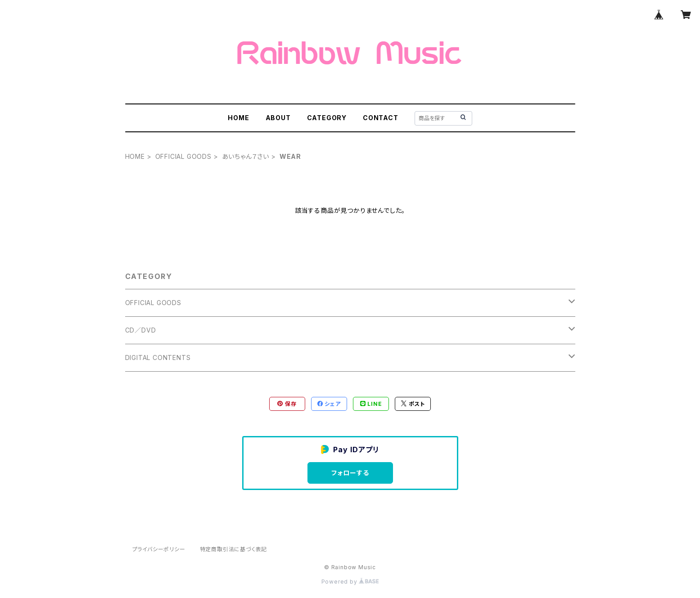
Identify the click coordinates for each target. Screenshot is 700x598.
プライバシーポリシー (159, 549)
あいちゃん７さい (246, 156)
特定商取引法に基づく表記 (234, 549)
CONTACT (381, 118)
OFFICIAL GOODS (183, 156)
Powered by (350, 582)
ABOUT (278, 118)
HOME (238, 118)
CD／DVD (141, 330)
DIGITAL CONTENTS (158, 357)
